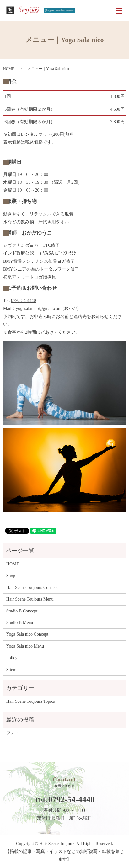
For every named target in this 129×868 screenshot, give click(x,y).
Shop (11, 576)
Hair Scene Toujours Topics (31, 701)
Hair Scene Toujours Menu (30, 599)
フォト (13, 733)
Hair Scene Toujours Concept (32, 587)
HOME (9, 69)
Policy (12, 658)
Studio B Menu (20, 623)
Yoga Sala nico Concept (27, 634)
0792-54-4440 (23, 301)
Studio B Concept (22, 611)
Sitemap (13, 670)
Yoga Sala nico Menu (25, 646)
